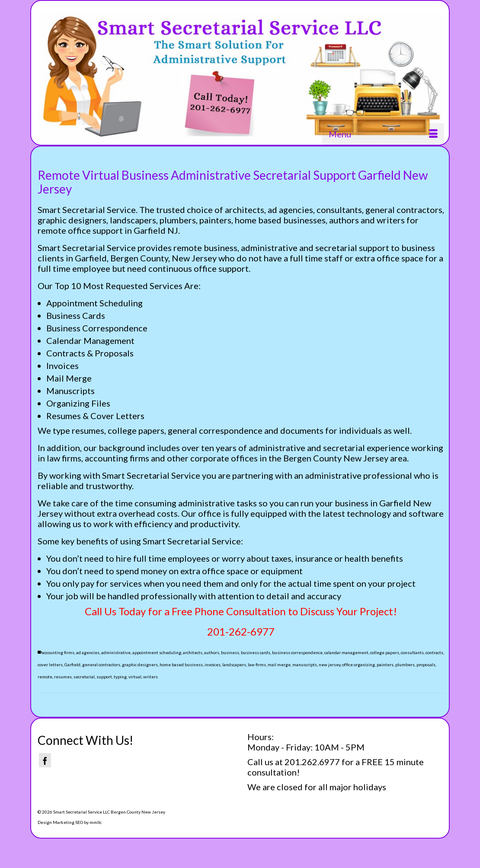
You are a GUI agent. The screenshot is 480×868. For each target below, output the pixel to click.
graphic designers (140, 665)
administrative (116, 652)
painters (385, 665)
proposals (426, 665)
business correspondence (297, 652)
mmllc (96, 822)
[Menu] (383, 134)
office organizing (358, 665)
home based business (181, 665)
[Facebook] (45, 760)
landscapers (234, 665)
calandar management (346, 652)
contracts (434, 652)
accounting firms (58, 652)
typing (120, 677)
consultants (412, 652)
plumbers (405, 665)
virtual (135, 677)
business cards (256, 652)
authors (212, 652)
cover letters (50, 665)
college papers (385, 652)
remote (45, 677)
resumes (63, 677)
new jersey (330, 665)
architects (193, 652)
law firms (257, 665)
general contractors (101, 665)
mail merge (279, 665)
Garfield (72, 665)
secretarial (84, 677)
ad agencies (88, 652)
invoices (213, 665)
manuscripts (305, 665)
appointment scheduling (157, 652)
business (230, 652)
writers (150, 677)
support (104, 677)
